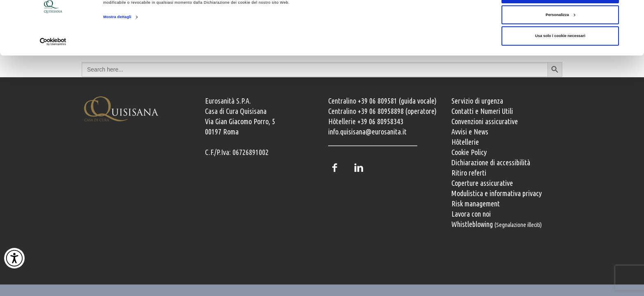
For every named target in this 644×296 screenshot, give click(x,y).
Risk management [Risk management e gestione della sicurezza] (476, 203)
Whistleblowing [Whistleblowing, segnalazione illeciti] (497, 224)
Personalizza (560, 41)
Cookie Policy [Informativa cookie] (469, 152)
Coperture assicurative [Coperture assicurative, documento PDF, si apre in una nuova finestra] (482, 183)
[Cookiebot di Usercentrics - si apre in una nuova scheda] (53, 68)
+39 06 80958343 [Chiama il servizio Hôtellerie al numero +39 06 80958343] (380, 121)
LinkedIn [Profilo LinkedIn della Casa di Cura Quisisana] (359, 168)
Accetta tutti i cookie (560, 19)
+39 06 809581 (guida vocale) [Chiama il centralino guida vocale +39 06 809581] (397, 101)
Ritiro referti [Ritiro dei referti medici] (469, 173)
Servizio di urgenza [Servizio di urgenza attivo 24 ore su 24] (477, 101)
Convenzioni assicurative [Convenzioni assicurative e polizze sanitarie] (485, 121)
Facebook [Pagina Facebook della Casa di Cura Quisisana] (334, 168)
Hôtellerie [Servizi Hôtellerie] (465, 142)
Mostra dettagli (117, 43)
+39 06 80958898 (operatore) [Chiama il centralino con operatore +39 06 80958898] (397, 111)
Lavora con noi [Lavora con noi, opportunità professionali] (471, 214)
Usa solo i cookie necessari (560, 62)
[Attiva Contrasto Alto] (14, 258)
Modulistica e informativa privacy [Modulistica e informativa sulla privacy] (497, 193)
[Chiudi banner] (631, 13)
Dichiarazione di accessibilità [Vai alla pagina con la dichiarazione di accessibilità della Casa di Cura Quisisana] (491, 162)
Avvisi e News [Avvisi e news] (470, 132)
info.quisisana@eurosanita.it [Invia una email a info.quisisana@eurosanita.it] (367, 132)
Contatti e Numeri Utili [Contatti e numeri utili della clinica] (482, 111)
